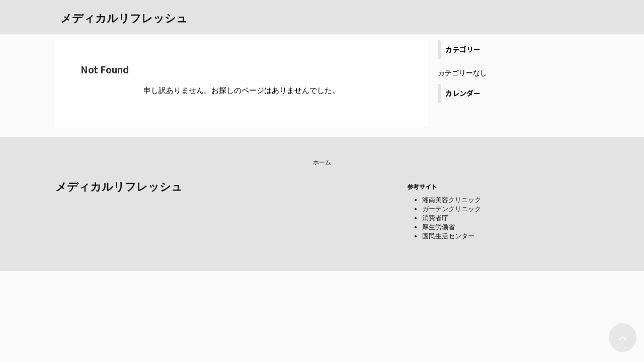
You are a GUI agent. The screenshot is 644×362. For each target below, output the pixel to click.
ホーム (322, 162)
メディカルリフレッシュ (124, 18)
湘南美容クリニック (452, 200)
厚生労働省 (438, 227)
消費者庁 (435, 218)
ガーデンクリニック (452, 209)
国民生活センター (448, 236)
